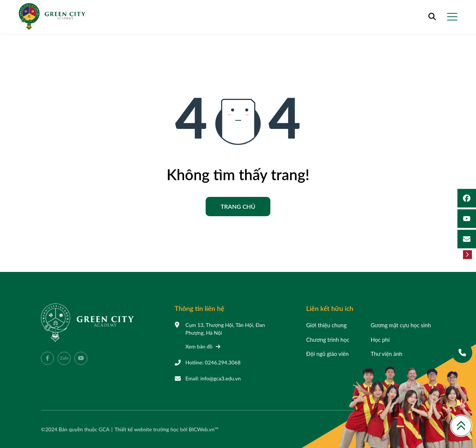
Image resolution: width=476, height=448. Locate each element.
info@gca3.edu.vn (221, 378)
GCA (104, 429)
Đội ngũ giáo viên (327, 354)
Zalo (64, 358)
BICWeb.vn (202, 429)
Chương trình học (328, 340)
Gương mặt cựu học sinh (401, 325)
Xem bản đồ (203, 346)
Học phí (380, 340)
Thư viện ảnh (387, 354)
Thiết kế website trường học (147, 429)
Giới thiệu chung (326, 325)
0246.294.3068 (223, 362)
